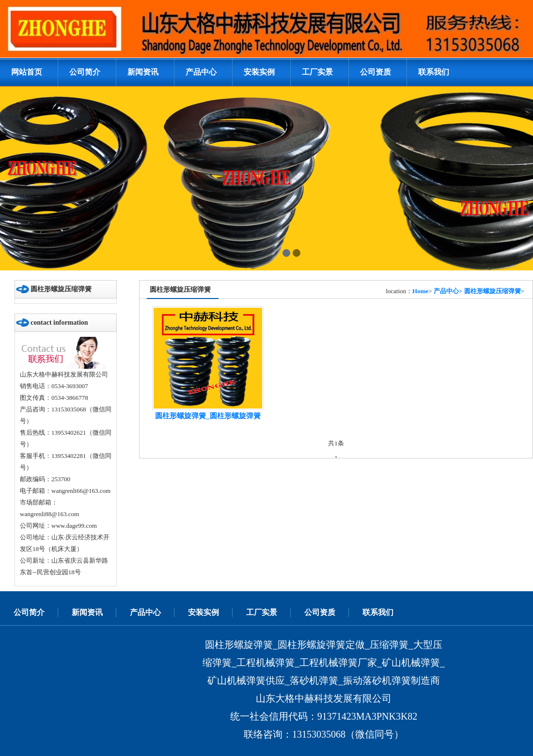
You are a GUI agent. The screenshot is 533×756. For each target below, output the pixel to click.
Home (420, 291)
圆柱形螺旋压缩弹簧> (494, 291)
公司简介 (85, 72)
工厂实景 (317, 72)
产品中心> (448, 291)
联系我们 (434, 72)
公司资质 (376, 72)
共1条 (336, 443)
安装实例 (259, 72)
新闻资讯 (143, 72)
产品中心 (201, 72)
